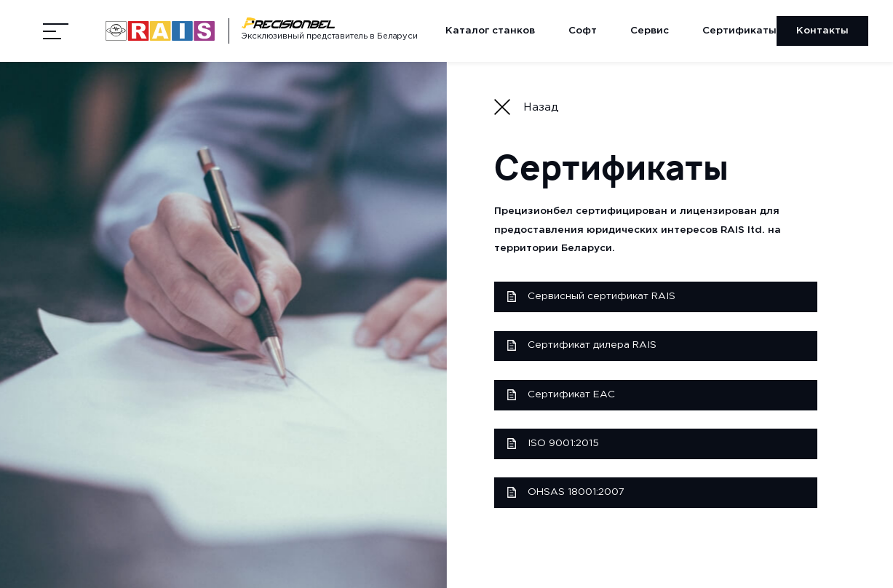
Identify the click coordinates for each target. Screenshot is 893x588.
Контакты (822, 31)
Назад (527, 107)
